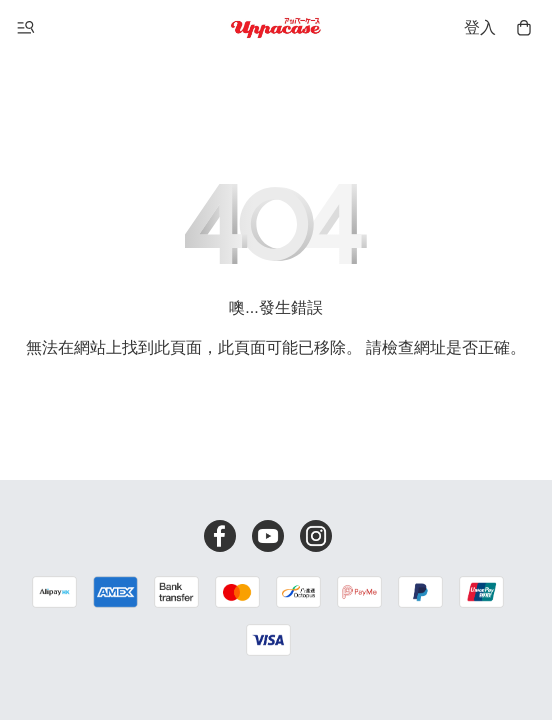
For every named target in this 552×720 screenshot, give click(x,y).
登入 (480, 27)
